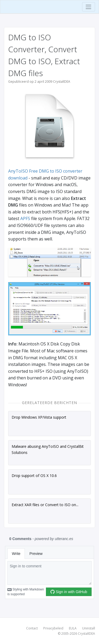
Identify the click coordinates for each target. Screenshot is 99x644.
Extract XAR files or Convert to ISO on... (45, 505)
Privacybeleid (53, 628)
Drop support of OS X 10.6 (34, 476)
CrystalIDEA (86, 634)
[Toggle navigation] (89, 7)
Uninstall (89, 628)
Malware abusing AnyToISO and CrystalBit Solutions (48, 449)
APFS (25, 218)
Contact (32, 628)
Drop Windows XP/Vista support (39, 417)
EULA (73, 628)
